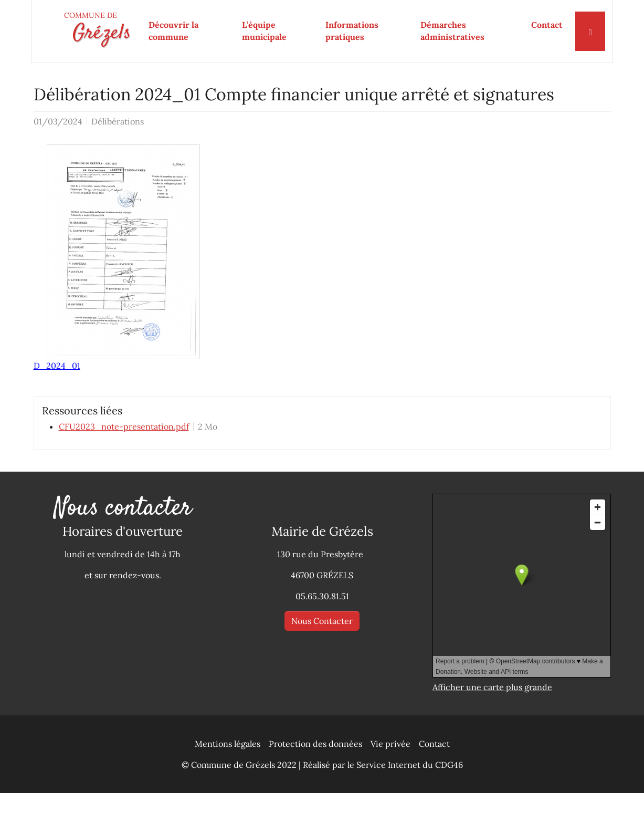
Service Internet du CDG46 (410, 795)
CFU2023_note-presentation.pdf (124, 456)
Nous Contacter (322, 651)
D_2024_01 (57, 395)
